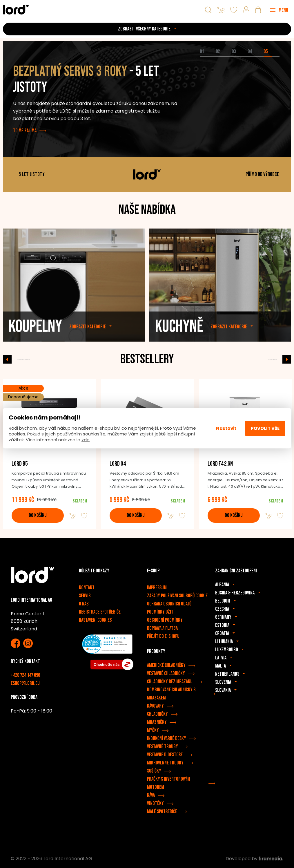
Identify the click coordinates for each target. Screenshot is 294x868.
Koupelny (35, 341)
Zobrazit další (264, 359)
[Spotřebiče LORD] (16, 9)
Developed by (254, 861)
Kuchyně (179, 341)
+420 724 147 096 (25, 678)
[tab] (208, 56)
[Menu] (279, 10)
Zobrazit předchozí (36, 359)
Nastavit (226, 428)
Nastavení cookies (95, 623)
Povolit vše (265, 428)
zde (86, 440)
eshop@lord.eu (25, 686)
